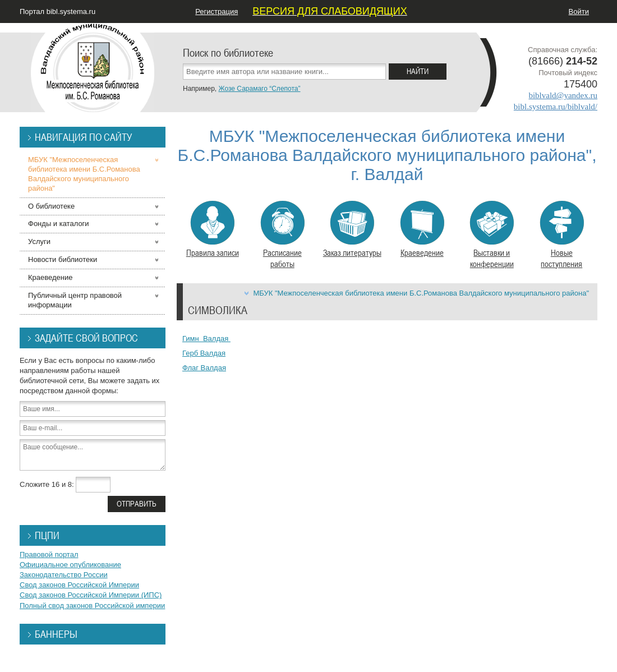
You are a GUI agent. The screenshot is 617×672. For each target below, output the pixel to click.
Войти (579, 11)
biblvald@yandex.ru (563, 95)
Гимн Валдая (206, 339)
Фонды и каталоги (59, 224)
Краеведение (422, 229)
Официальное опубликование (70, 565)
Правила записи (213, 229)
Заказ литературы (352, 229)
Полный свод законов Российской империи (92, 606)
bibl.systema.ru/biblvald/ (556, 107)
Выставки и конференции (492, 235)
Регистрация (217, 11)
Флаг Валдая (204, 368)
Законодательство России (64, 575)
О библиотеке (51, 206)
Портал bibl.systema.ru (57, 11)
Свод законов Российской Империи (79, 585)
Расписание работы (282, 235)
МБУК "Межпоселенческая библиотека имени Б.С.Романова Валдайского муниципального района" (421, 293)
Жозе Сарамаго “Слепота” (259, 89)
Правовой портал (49, 554)
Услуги (39, 241)
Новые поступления (562, 235)
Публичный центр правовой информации (75, 300)
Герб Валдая (204, 353)
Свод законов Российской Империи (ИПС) (91, 595)
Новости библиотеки (63, 259)
